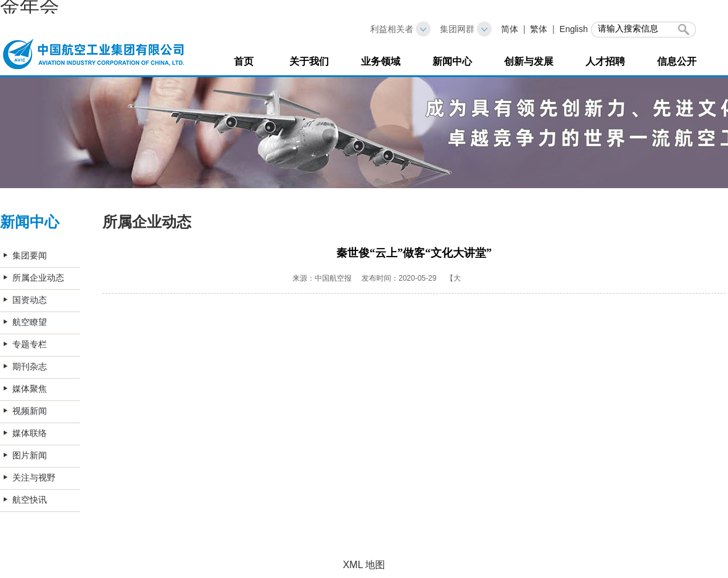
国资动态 (30, 300)
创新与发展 (529, 61)
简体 (510, 29)
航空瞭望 (30, 322)
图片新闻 (30, 455)
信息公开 (677, 61)
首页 (244, 61)
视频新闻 (30, 411)
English (574, 29)
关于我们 (309, 61)
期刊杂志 (30, 366)
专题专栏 (30, 344)
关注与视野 (34, 477)
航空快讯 (30, 500)
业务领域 (381, 61)
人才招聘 (605, 61)
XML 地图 (364, 565)
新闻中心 (452, 61)
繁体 (539, 29)
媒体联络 (30, 433)
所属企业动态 (38, 278)
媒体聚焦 (30, 389)
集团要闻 (30, 255)
